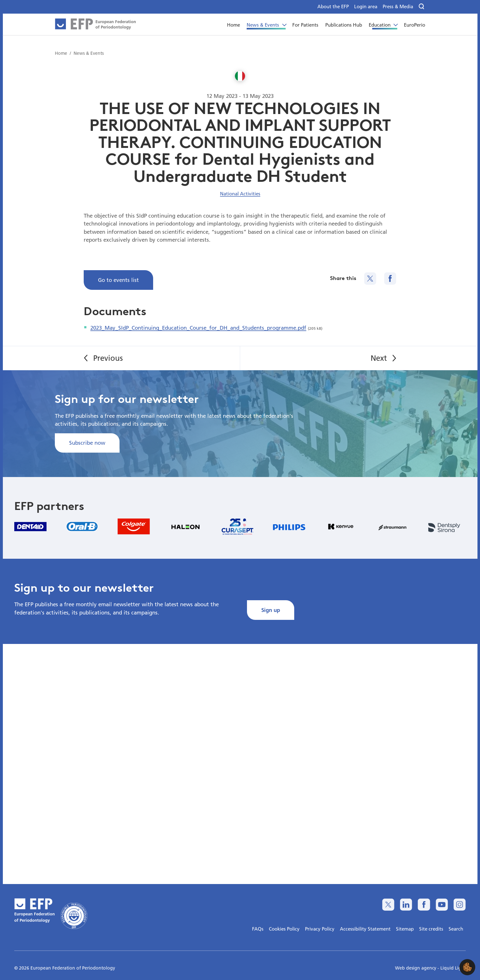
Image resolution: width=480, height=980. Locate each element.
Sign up (271, 610)
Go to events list (118, 280)
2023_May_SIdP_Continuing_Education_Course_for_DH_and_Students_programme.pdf (198, 328)
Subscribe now (87, 443)
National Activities (240, 194)
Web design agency (416, 968)
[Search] (422, 7)
